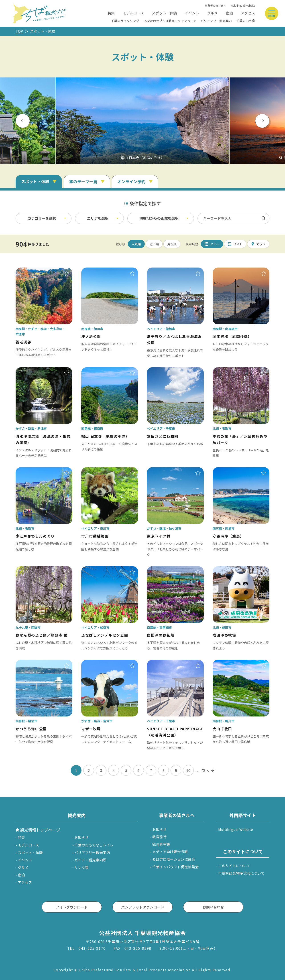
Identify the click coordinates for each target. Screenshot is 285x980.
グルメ (212, 13)
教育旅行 (159, 837)
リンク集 (81, 867)
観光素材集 (161, 844)
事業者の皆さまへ (216, 5)
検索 (264, 218)
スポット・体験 (164, 13)
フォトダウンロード (72, 907)
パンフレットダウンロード (143, 907)
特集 (111, 13)
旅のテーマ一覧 (83, 181)
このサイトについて (234, 866)
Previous (23, 121)
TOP (19, 31)
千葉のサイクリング (125, 21)
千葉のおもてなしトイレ (94, 845)
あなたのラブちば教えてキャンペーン (170, 21)
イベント (192, 13)
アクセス (248, 13)
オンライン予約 (131, 181)
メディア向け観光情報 (170, 852)
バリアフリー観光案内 (216, 21)
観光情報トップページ (40, 830)
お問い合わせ (213, 907)
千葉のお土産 (246, 21)
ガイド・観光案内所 (90, 860)
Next (262, 121)
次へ (205, 770)
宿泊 (229, 13)
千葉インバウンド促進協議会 (175, 867)
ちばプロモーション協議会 (174, 859)
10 (188, 770)
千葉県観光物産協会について (241, 873)
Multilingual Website (243, 5)
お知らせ (81, 837)
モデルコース (133, 13)
